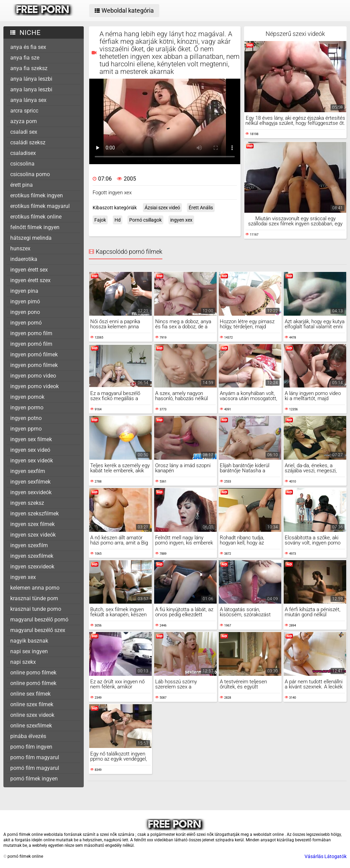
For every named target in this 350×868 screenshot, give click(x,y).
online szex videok (32, 715)
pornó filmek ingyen (34, 779)
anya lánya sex (28, 100)
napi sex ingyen (29, 651)
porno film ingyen (31, 747)
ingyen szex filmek (32, 524)
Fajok (100, 220)
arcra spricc (24, 111)
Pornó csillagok (145, 220)
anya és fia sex (28, 47)
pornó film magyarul (35, 768)
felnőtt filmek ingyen (35, 227)
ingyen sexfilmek (30, 482)
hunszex (20, 248)
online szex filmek (32, 704)
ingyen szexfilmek (32, 556)
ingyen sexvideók (31, 492)
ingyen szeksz (27, 503)
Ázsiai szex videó (162, 208)
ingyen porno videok (35, 386)
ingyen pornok (27, 397)
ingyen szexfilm (29, 545)
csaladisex (23, 153)
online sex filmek (30, 694)
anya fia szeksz (29, 68)
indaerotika (24, 259)
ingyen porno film (31, 333)
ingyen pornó (26, 323)
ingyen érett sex (29, 270)
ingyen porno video (33, 376)
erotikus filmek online (36, 217)
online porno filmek (33, 673)
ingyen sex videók (32, 461)
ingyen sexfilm (28, 471)
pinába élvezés (28, 736)
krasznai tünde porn (34, 598)
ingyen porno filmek (34, 365)
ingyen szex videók (33, 535)
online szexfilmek (31, 726)
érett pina (22, 185)
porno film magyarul (35, 757)
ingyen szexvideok (32, 567)
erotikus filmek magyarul (40, 206)
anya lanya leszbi (31, 89)
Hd (118, 220)
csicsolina (22, 164)
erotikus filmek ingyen (37, 195)
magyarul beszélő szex (38, 630)
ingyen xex (23, 577)
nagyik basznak (29, 641)
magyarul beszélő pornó (39, 620)
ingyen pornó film (31, 344)
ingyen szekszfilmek (35, 514)
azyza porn (24, 121)
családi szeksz (28, 142)
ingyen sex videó (30, 450)
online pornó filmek (33, 683)
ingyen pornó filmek (34, 354)
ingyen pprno (26, 429)
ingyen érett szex (30, 280)
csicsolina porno (30, 174)
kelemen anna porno (35, 588)
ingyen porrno (27, 407)
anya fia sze (25, 58)
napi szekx (23, 662)
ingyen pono (25, 312)
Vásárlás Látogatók (326, 856)
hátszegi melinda (31, 238)
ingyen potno (26, 418)
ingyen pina (24, 291)
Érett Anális (201, 208)
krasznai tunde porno (36, 609)
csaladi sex (24, 132)
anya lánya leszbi (31, 79)
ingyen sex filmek (31, 439)
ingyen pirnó (25, 301)
